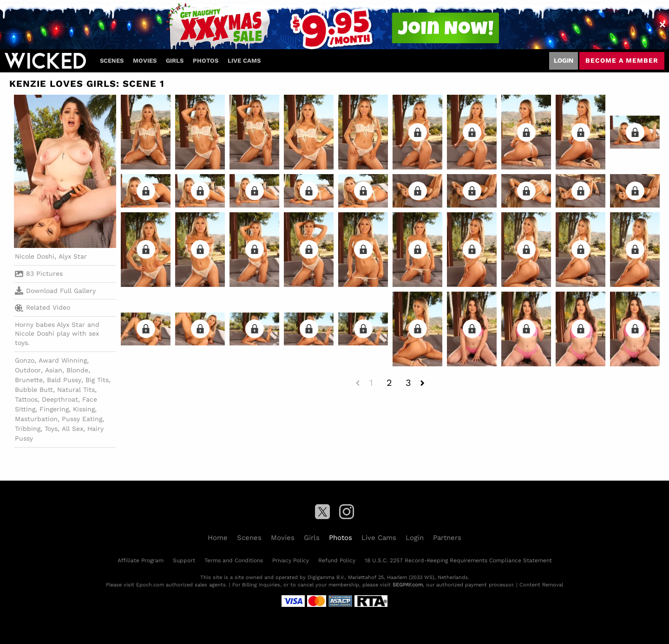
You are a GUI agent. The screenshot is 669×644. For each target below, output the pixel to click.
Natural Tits (76, 390)
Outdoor (28, 370)
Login (564, 60)
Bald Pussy (64, 380)
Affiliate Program (141, 560)
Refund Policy (337, 560)
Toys (51, 429)
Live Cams (244, 61)
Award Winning (63, 360)
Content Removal (541, 585)
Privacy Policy (291, 560)
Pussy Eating (82, 419)
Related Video (43, 308)
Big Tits (97, 380)
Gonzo (25, 360)
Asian (54, 370)
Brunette (29, 380)
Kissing (84, 409)
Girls (175, 61)
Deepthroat (60, 399)
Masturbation (36, 419)
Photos (206, 61)
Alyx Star (73, 256)
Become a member (622, 60)
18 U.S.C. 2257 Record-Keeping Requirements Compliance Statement (458, 560)
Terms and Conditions (234, 560)
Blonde (77, 370)
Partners (447, 538)
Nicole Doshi (35, 256)
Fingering (54, 409)
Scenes (112, 61)
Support (184, 560)
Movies (145, 61)
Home (218, 538)
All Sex (72, 429)
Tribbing (28, 429)
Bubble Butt (34, 390)
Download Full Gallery (55, 291)
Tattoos (26, 399)
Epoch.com (150, 585)
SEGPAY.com (408, 585)
